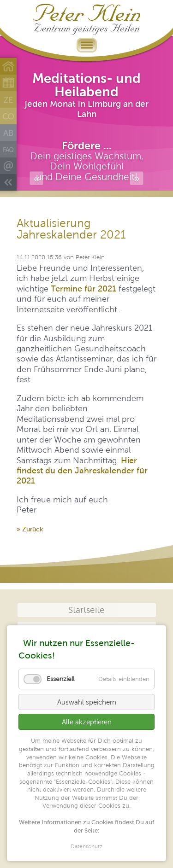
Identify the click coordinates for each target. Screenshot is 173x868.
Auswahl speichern (87, 702)
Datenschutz (86, 847)
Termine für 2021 (84, 288)
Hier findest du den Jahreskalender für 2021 (82, 471)
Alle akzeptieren (87, 722)
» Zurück (30, 529)
